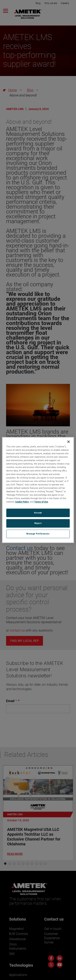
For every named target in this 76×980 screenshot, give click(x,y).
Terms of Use (41, 502)
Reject (38, 523)
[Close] (69, 442)
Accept (38, 513)
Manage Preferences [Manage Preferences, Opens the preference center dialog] (38, 534)
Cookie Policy (22, 502)
